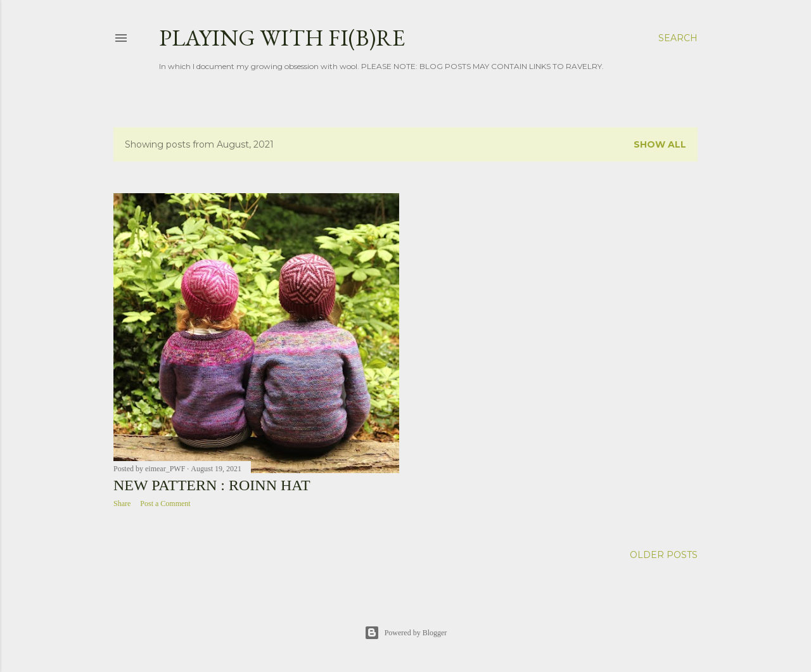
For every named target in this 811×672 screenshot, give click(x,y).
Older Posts (664, 555)
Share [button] (122, 504)
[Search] (678, 38)
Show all (660, 144)
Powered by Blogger (406, 633)
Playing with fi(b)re (282, 38)
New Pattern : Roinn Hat (212, 485)
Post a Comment (165, 504)
